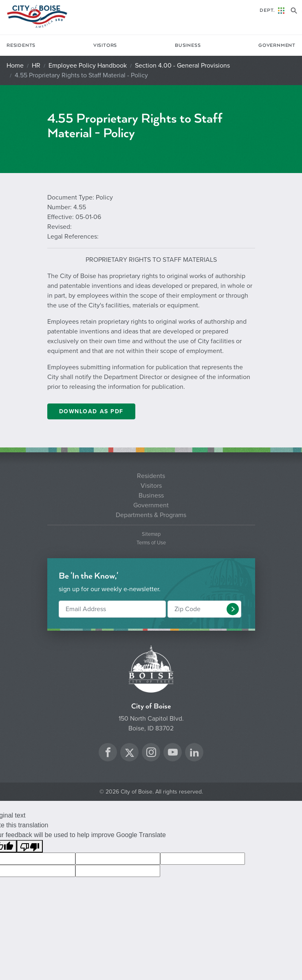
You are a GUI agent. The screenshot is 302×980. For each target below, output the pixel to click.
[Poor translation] (30, 846)
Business (188, 45)
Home (15, 66)
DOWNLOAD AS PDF (91, 411)
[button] (233, 609)
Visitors (105, 45)
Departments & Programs (151, 515)
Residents (21, 45)
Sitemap (151, 534)
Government (277, 45)
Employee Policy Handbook (88, 66)
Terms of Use (151, 543)
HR (36, 66)
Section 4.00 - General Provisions (182, 66)
